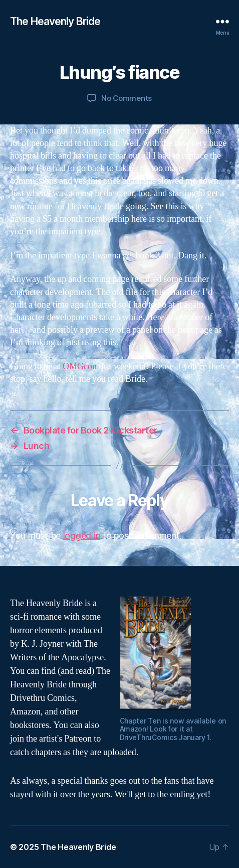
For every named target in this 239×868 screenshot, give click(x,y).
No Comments (127, 98)
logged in (82, 536)
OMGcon (80, 367)
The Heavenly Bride (55, 21)
